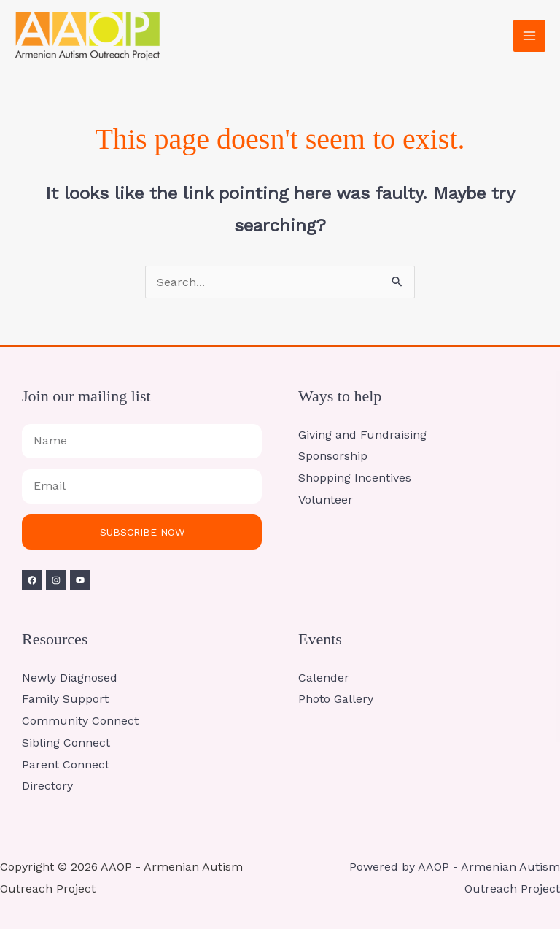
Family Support (65, 699)
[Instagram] (56, 580)
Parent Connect (66, 764)
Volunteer (326, 500)
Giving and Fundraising (362, 435)
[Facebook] (32, 580)
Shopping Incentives (355, 478)
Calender (324, 678)
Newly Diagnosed (70, 678)
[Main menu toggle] (529, 36)
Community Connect (80, 721)
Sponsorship (333, 456)
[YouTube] (80, 580)
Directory (47, 786)
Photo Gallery (336, 699)
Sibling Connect (66, 743)
